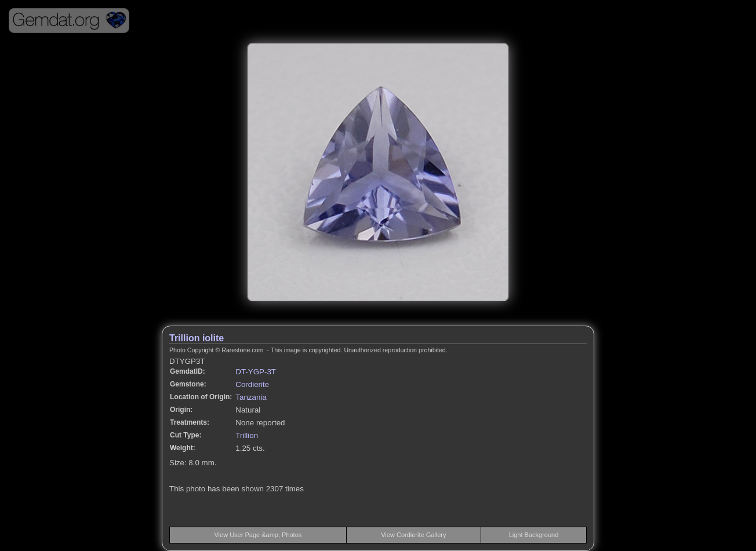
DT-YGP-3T (256, 372)
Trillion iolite (197, 338)
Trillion (247, 435)
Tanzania (251, 397)
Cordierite (252, 384)
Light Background (534, 535)
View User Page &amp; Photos (258, 535)
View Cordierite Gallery (413, 535)
